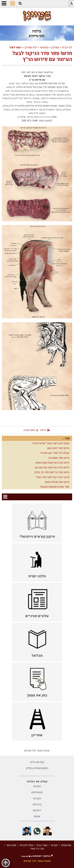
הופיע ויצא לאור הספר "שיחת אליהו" (51, 443)
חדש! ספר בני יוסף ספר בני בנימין (52, 472)
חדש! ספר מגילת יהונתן (57, 482)
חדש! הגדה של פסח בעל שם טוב (52, 467)
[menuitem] (37, 523)
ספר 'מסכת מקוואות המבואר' (54, 487)
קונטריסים (37, 792)
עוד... (66, 438)
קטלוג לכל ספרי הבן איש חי (55, 453)
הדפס (43, 430)
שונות (37, 816)
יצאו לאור (15, 47)
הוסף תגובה (29, 430)
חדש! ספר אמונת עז (59, 458)
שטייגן (55, 47)
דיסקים (37, 810)
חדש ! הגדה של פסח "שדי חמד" (52, 477)
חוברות (37, 798)
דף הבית (67, 47)
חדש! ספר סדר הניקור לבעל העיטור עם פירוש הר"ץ (42, 56)
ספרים (37, 786)
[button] (20, 3)
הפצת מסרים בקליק (37, 768)
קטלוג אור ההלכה (37, 782)
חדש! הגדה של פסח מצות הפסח (52, 463)
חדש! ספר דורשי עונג (58, 448)
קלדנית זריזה (37, 762)
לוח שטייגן (31, 47)
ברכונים (37, 804)
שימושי (44, 47)
